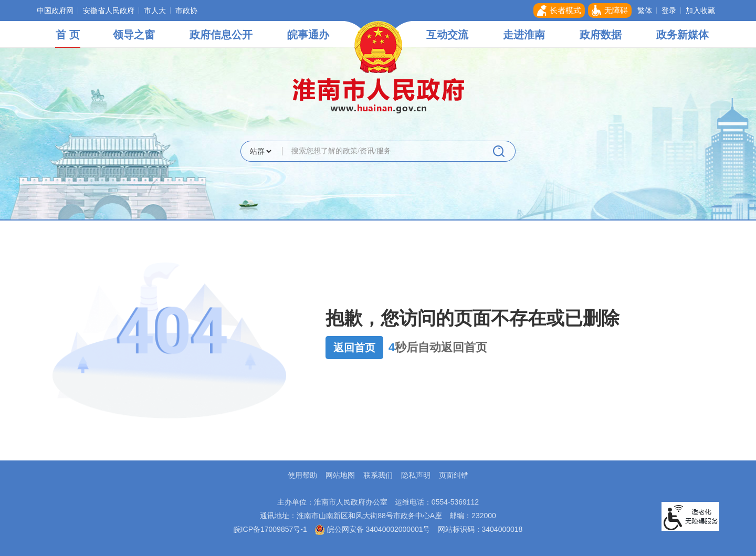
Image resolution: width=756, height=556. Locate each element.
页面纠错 (454, 475)
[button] (559, 11)
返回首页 (354, 348)
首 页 (68, 35)
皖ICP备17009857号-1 (270, 529)
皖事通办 (308, 35)
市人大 (155, 11)
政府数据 (601, 35)
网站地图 (340, 475)
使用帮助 (302, 475)
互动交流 (447, 35)
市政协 (186, 11)
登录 (669, 11)
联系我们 (378, 475)
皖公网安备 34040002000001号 (372, 529)
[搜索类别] (260, 151)
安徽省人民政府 (109, 11)
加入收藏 (700, 11)
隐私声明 (416, 475)
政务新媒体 (682, 35)
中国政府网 (55, 11)
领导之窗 (134, 35)
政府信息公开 (221, 35)
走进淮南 (524, 35)
